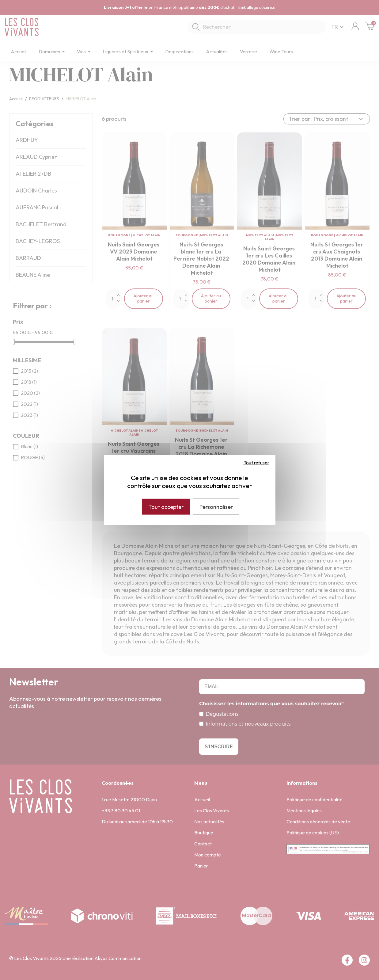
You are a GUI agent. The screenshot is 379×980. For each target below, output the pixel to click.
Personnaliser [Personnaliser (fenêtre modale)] (216, 507)
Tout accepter (166, 507)
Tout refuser (256, 462)
